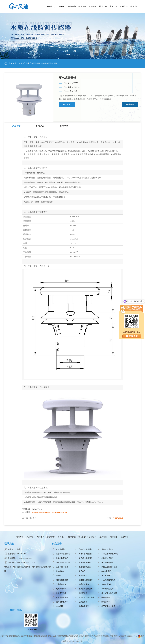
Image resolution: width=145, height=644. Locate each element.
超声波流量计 (61, 589)
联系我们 (130, 105)
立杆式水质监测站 (86, 549)
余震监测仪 (83, 602)
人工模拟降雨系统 (108, 580)
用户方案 (51, 537)
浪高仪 (59, 576)
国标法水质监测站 (86, 554)
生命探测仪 (106, 597)
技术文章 (72, 537)
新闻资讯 (61, 537)
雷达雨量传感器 (85, 567)
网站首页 (51, 6)
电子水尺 (82, 571)
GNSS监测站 (106, 571)
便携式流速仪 (84, 584)
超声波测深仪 (107, 584)
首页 (21, 63)
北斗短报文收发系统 (109, 593)
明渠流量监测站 (62, 580)
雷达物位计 (60, 571)
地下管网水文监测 (108, 606)
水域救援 (59, 606)
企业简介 (93, 537)
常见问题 (82, 537)
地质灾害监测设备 (86, 589)
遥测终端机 (83, 593)
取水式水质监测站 (63, 554)
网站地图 (114, 537)
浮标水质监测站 (108, 549)
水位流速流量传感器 (109, 567)
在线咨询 (67, 105)
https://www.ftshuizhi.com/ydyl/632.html (49, 512)
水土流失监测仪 (62, 597)
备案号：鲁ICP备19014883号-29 (125, 636)
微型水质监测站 (62, 558)
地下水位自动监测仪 (86, 597)
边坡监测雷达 (84, 606)
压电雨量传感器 (40, 63)
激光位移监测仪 (62, 602)
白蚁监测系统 (61, 593)
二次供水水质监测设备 (110, 554)
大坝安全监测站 (108, 589)
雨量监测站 (83, 576)
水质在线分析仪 (108, 558)
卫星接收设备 (61, 584)
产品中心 (61, 6)
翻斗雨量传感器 (85, 562)
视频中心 (41, 537)
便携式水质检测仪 (86, 558)
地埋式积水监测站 (86, 580)
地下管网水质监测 (63, 562)
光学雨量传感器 (108, 562)
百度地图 (124, 537)
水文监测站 (106, 576)
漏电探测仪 (106, 602)
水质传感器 (60, 549)
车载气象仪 (118, 518)
